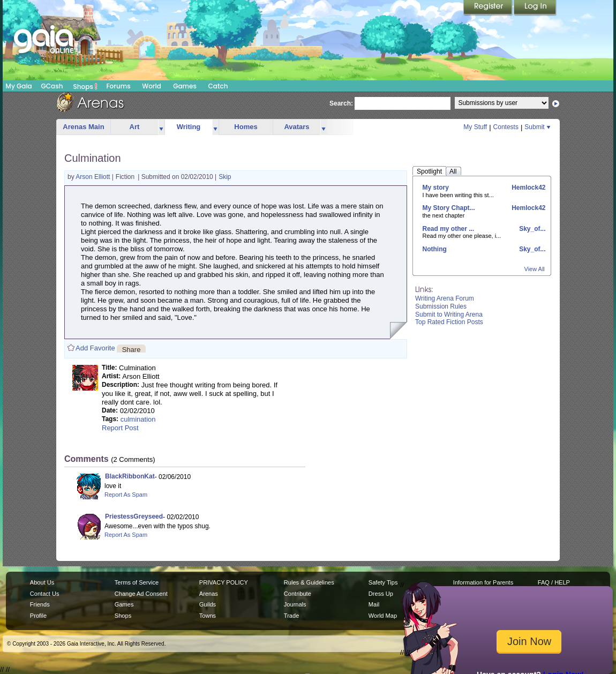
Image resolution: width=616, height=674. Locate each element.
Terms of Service (137, 582)
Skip (225, 177)
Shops (85, 86)
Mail (374, 604)
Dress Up (381, 594)
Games (185, 86)
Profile (38, 616)
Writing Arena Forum (445, 298)
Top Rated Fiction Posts (449, 322)
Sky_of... (532, 229)
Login (535, 8)
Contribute (298, 594)
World (152, 86)
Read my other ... (449, 229)
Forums (118, 86)
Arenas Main (83, 127)
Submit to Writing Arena (449, 314)
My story (436, 188)
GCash (52, 86)
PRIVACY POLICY (224, 582)
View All (535, 269)
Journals (295, 604)
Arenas (209, 594)
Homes (246, 127)
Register (489, 8)
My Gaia (18, 86)
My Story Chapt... (449, 208)
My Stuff (475, 127)
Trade (291, 616)
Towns (208, 616)
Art (135, 127)
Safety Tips (383, 582)
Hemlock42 (528, 188)
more (161, 127)
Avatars (296, 127)
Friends (40, 604)
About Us (42, 582)
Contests (506, 127)
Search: (341, 103)
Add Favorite (95, 348)
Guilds (208, 604)
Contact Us (45, 594)
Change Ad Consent (141, 594)
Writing (189, 127)
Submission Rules (441, 306)
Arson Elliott (93, 177)
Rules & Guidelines (309, 582)
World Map (383, 616)
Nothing (435, 249)
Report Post (120, 428)
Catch (218, 86)
